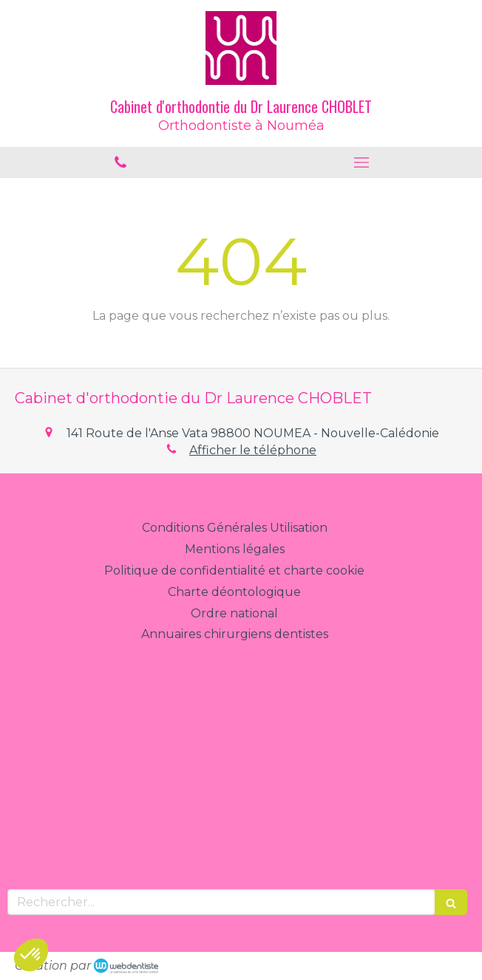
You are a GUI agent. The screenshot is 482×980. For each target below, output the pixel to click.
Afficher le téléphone (253, 450)
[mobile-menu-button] (361, 162)
